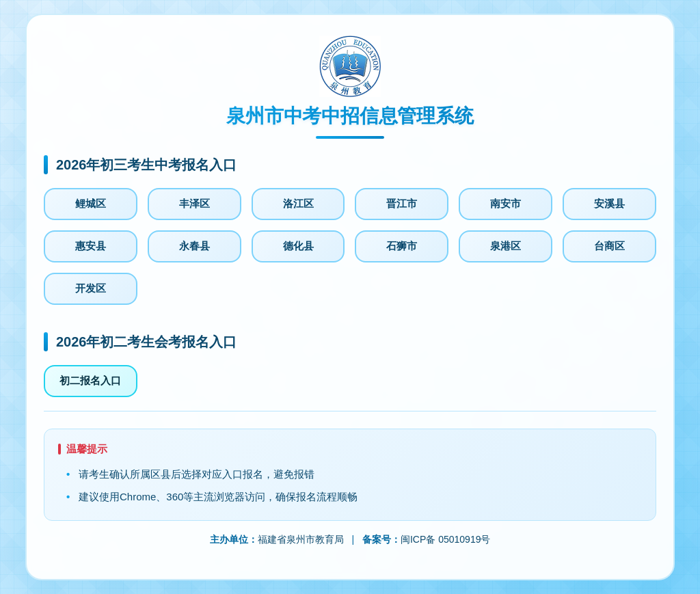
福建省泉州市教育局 (301, 539)
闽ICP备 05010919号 (446, 539)
